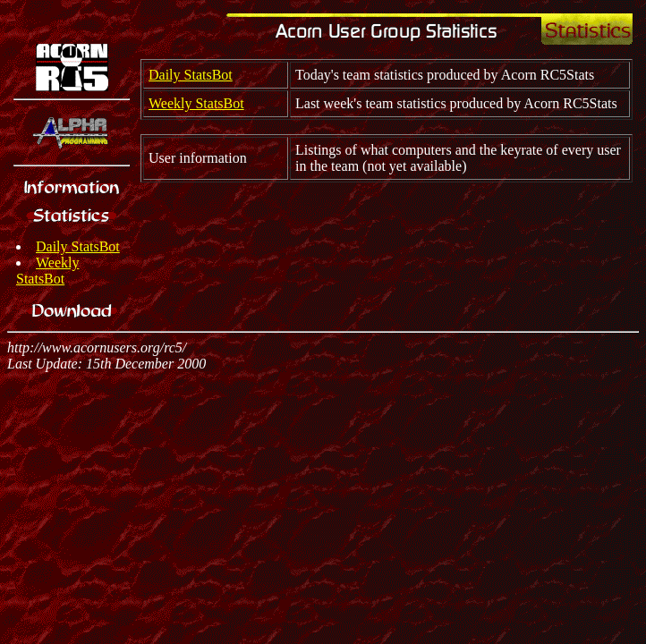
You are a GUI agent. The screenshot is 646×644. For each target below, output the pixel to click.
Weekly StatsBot (47, 271)
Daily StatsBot (78, 246)
